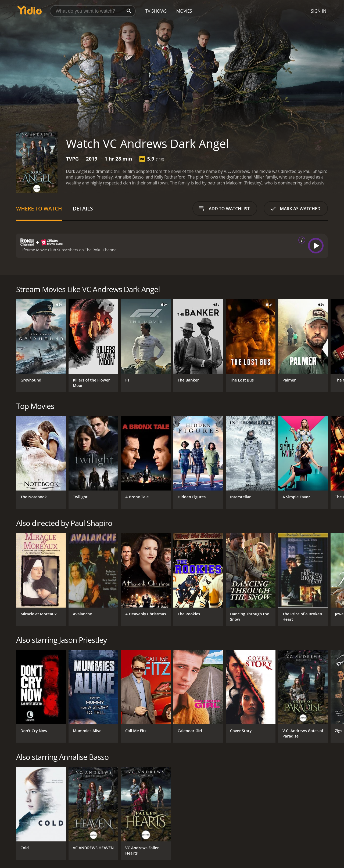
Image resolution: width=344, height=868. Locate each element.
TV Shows (156, 11)
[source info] (301, 240)
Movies (184, 11)
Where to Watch (39, 208)
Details (83, 208)
